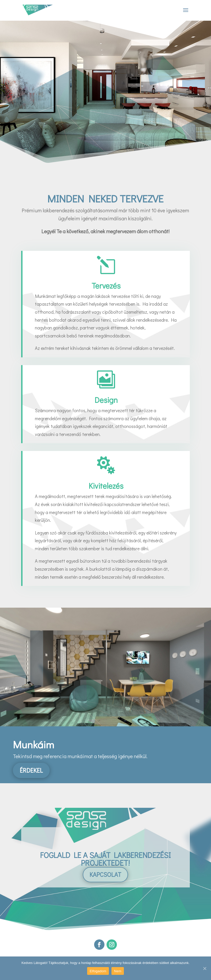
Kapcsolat (105, 874)
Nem (118, 971)
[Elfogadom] (205, 968)
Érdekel (31, 770)
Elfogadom (98, 971)
